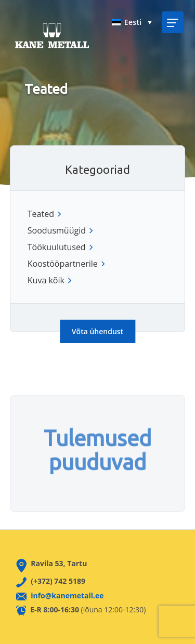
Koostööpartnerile (66, 264)
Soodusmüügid (60, 230)
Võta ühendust (97, 331)
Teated (41, 214)
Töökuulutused (60, 247)
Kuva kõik (49, 280)
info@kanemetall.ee (67, 595)
